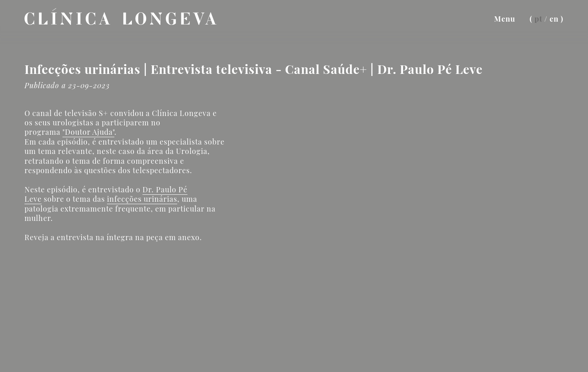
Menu (505, 19)
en (554, 19)
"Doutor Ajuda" (88, 132)
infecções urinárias (142, 199)
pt (538, 19)
